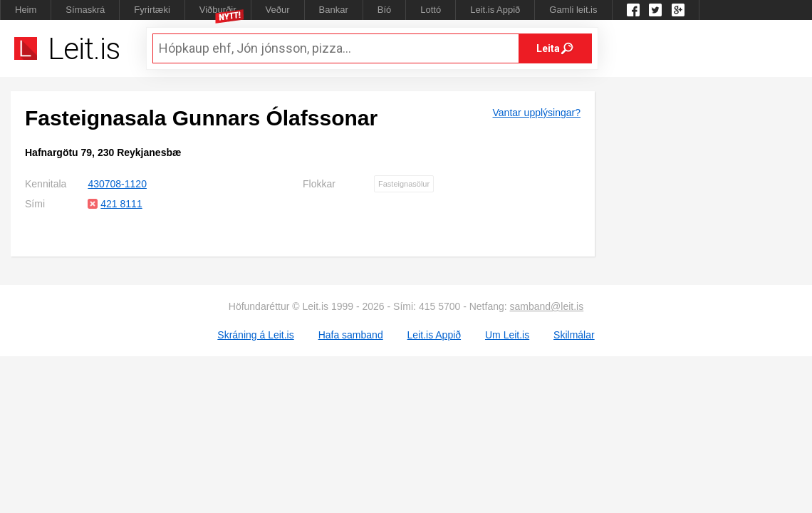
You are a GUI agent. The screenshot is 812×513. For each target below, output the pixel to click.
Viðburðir (218, 10)
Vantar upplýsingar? (537, 113)
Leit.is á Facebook (633, 10)
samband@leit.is (547, 306)
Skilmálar (574, 335)
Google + (678, 10)
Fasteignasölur (404, 184)
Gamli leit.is (573, 10)
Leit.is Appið (495, 10)
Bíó (385, 10)
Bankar (334, 10)
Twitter (655, 10)
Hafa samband (351, 335)
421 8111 (121, 204)
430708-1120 (117, 184)
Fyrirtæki (152, 10)
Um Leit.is (507, 335)
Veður (278, 10)
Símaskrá (85, 10)
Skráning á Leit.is (255, 335)
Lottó (431, 10)
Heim (26, 10)
